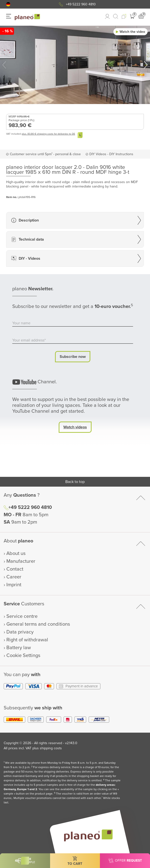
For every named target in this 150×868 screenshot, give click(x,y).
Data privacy (20, 632)
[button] (8, 4)
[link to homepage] (27, 17)
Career (14, 577)
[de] (8, 4)
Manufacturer (21, 561)
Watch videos (75, 427)
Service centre (22, 616)
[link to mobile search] (116, 16)
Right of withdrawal (27, 640)
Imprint (14, 585)
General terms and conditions (38, 624)
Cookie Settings (23, 656)
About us (16, 553)
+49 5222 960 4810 (81, 4)
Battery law (19, 648)
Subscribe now (73, 357)
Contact (15, 569)
